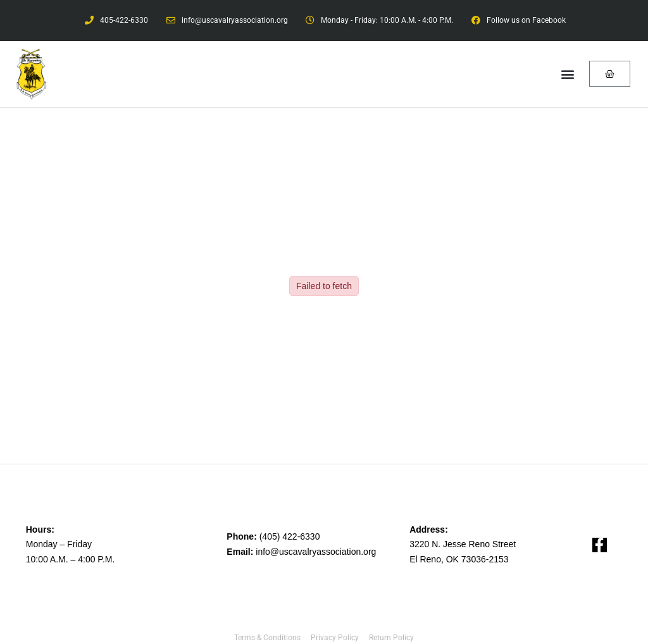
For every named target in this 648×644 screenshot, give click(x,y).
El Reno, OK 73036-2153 (459, 559)
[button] (568, 74)
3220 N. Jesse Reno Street (463, 544)
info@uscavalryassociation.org (316, 552)
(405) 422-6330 (290, 536)
